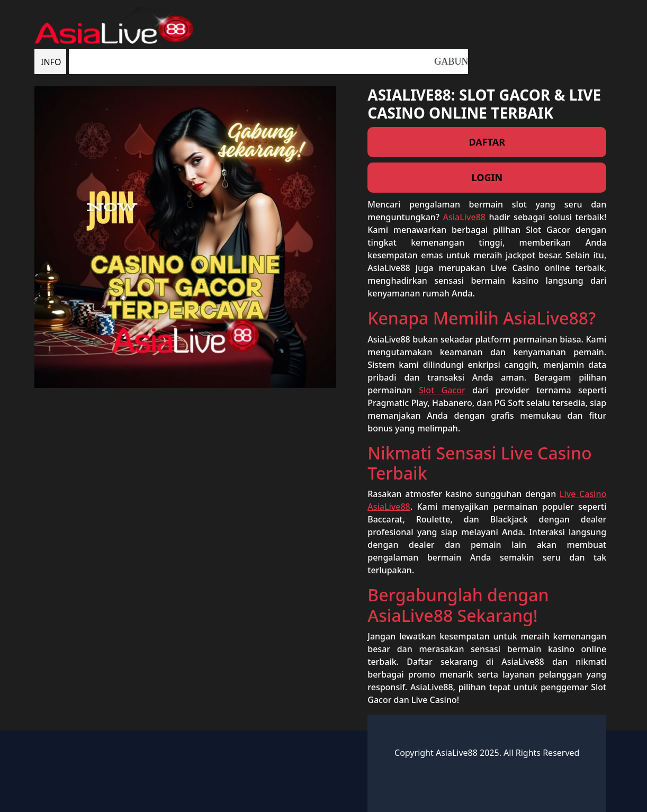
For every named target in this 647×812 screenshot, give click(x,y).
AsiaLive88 (464, 217)
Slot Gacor (442, 390)
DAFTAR (487, 142)
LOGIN (487, 177)
